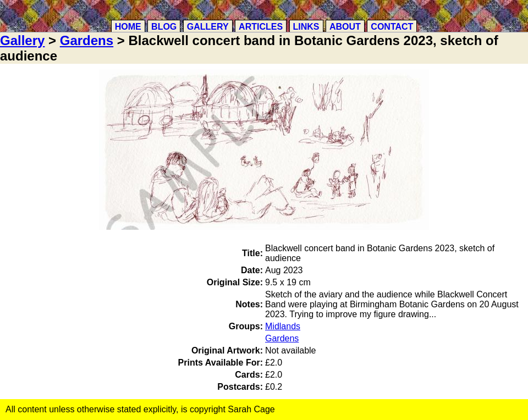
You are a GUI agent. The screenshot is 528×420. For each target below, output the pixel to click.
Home (128, 27)
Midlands (283, 326)
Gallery (208, 27)
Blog (164, 27)
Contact (392, 27)
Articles (261, 27)
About (345, 27)
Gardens (87, 40)
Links (306, 27)
